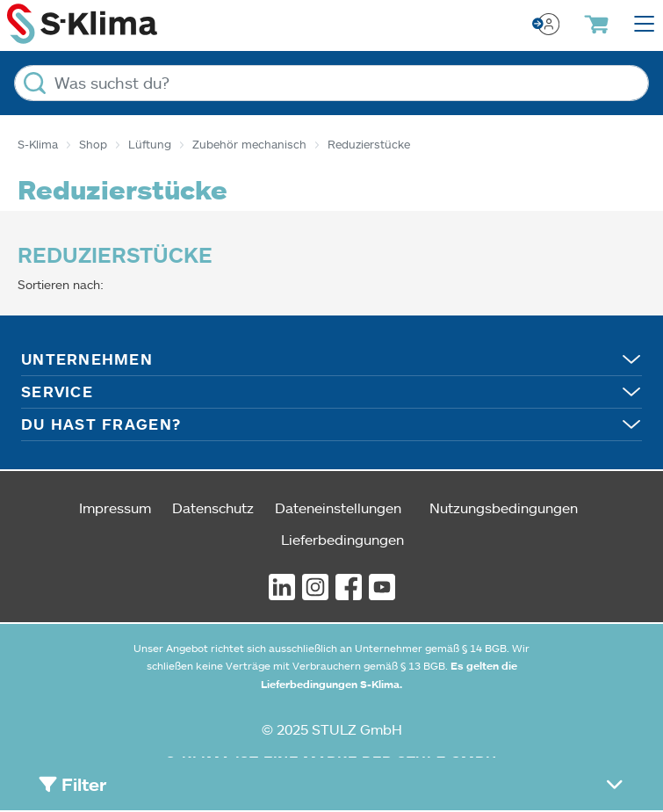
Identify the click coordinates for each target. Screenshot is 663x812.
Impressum (115, 507)
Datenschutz (213, 507)
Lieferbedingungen (342, 539)
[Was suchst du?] (331, 83)
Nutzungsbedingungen (504, 507)
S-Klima (38, 144)
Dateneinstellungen (338, 507)
